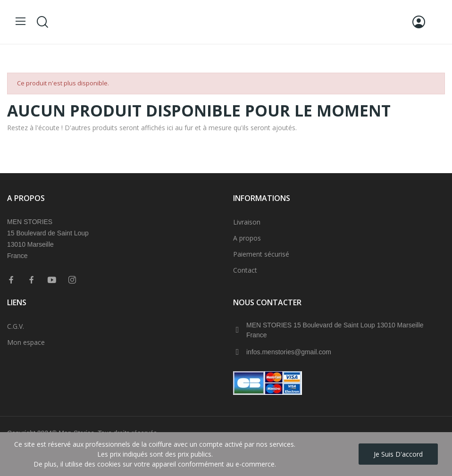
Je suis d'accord (398, 454)
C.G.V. (16, 326)
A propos (247, 238)
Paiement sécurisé (261, 254)
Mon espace (26, 342)
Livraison (247, 222)
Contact (245, 270)
